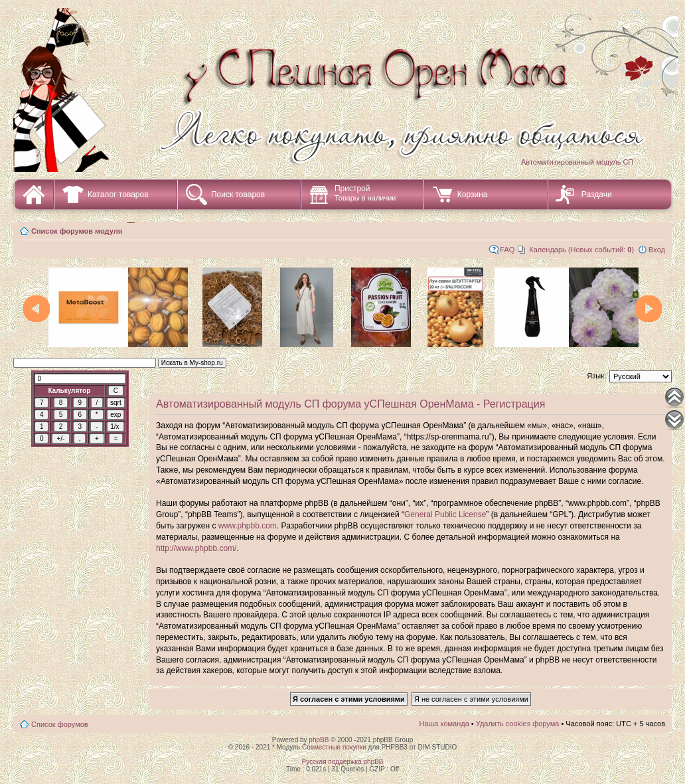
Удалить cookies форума (518, 724)
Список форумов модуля (77, 231)
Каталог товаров (118, 195)
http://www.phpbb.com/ (196, 548)
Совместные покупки (334, 747)
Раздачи (597, 195)
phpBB (319, 740)
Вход (657, 250)
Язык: (596, 376)
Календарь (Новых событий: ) (581, 250)
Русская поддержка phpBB (342, 762)
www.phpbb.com (248, 526)
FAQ (507, 250)
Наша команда (444, 724)
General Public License (445, 514)
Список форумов (60, 724)
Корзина (473, 195)
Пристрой (365, 193)
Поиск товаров (238, 195)
